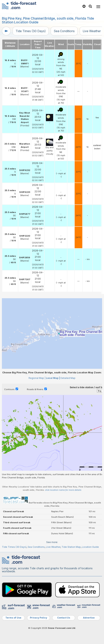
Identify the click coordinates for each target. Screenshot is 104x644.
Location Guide (90, 547)
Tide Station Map (71, 547)
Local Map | (53, 378)
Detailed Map (68, 378)
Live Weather (92, 31)
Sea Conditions (64, 31)
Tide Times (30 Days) (31, 31)
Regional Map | (37, 378)
